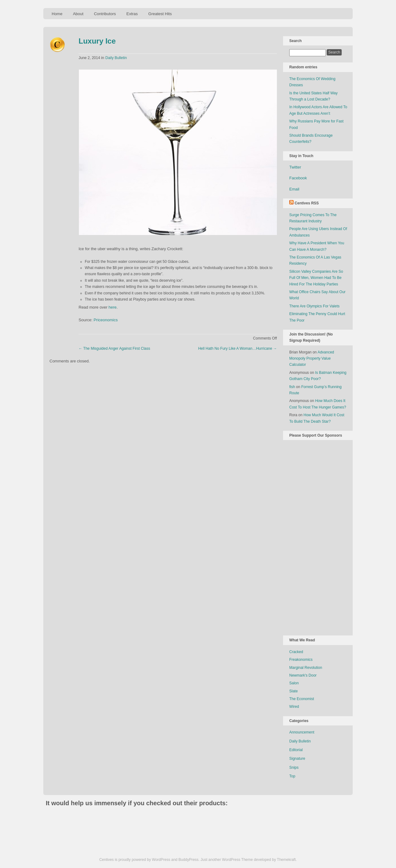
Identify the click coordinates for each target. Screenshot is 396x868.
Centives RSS (307, 203)
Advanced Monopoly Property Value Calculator (312, 359)
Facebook (298, 178)
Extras (132, 14)
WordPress (161, 860)
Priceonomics (105, 320)
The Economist (302, 699)
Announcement (302, 732)
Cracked (296, 652)
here (113, 307)
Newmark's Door (303, 675)
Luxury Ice (97, 41)
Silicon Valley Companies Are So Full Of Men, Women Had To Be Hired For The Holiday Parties (316, 278)
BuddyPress (189, 860)
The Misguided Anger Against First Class (114, 348)
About (78, 14)
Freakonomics (301, 660)
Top (292, 776)
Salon (294, 683)
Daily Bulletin (116, 58)
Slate (293, 691)
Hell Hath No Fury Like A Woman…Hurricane (237, 348)
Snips (294, 768)
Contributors (105, 14)
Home (57, 14)
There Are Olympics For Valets (314, 306)
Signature (297, 759)
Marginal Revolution (306, 668)
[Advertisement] (314, 537)
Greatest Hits (160, 14)
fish (292, 387)
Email (294, 189)
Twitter (295, 167)
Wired (294, 707)
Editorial (296, 750)
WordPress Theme (238, 860)
